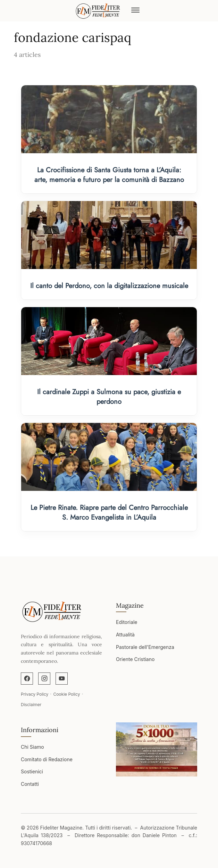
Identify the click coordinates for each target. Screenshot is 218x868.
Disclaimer (31, 705)
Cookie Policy (66, 694)
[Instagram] (44, 679)
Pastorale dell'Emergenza (145, 647)
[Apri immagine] (157, 749)
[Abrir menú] (135, 11)
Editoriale (127, 622)
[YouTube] (62, 679)
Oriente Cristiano (135, 659)
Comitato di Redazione (47, 759)
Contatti (30, 784)
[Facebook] (27, 679)
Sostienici (32, 771)
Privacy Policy (35, 694)
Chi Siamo (32, 747)
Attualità (125, 635)
